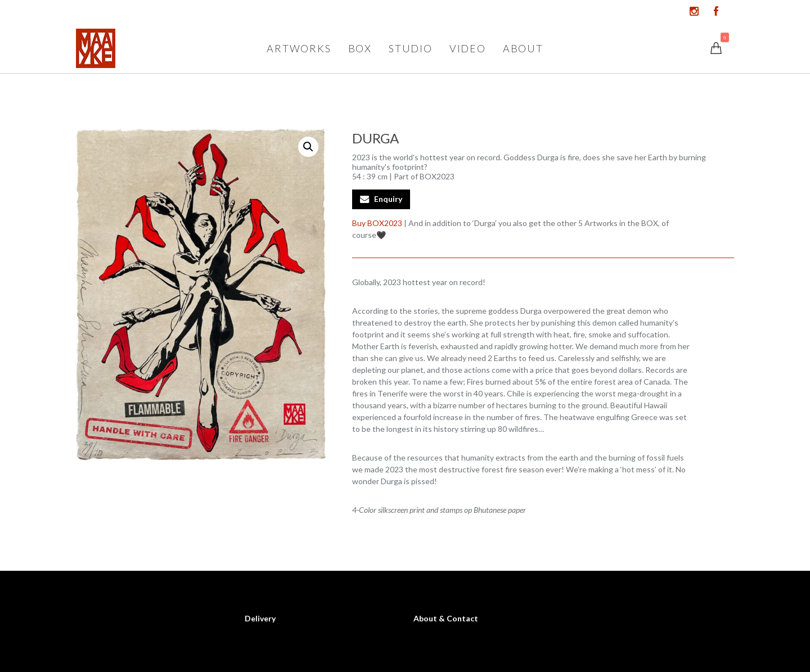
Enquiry (388, 199)
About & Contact (446, 618)
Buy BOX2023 (377, 223)
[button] (308, 147)
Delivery (260, 618)
